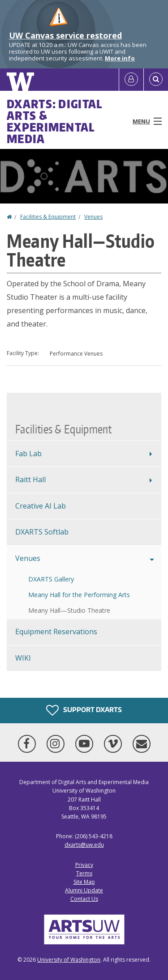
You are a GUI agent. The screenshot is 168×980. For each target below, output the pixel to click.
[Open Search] (156, 80)
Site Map (84, 882)
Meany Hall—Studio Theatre (69, 610)
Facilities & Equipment (48, 217)
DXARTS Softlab (42, 532)
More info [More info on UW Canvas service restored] (120, 58)
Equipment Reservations (56, 632)
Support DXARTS (84, 710)
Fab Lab (28, 454)
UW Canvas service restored (65, 35)
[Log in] (131, 80)
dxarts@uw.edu (84, 845)
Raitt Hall (30, 479)
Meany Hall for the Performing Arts (79, 595)
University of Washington (69, 960)
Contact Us (84, 899)
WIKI (23, 658)
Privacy (84, 865)
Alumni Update (84, 890)
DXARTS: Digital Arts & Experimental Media (55, 121)
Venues (93, 217)
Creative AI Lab (41, 506)
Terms (84, 873)
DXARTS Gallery (51, 579)
